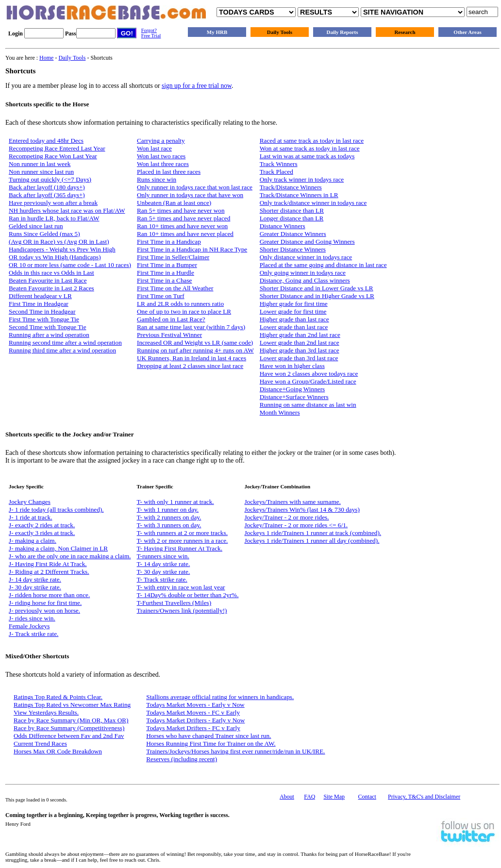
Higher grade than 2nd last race (300, 335)
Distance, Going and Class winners (305, 280)
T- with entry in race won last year (181, 587)
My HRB (217, 32)
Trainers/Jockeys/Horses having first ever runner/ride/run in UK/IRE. (235, 751)
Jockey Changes (30, 502)
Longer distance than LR (292, 218)
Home (46, 58)
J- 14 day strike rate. (35, 579)
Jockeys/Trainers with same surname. (292, 502)
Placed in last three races (169, 172)
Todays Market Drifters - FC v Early (193, 728)
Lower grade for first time (293, 311)
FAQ (309, 797)
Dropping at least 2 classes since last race (190, 366)
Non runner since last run (41, 172)
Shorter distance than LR (292, 210)
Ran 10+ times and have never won (182, 226)
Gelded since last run (36, 226)
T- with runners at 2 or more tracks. (182, 533)
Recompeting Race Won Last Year (53, 156)
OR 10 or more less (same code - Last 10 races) (70, 265)
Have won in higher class (292, 366)
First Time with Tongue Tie (44, 319)
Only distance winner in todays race (306, 257)
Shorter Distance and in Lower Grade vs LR (317, 288)
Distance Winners (283, 226)
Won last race (154, 148)
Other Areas (467, 32)
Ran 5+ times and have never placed (184, 218)
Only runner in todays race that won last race (195, 187)
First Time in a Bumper (167, 265)
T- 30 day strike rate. (164, 572)
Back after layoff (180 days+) (47, 187)
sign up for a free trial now (197, 86)
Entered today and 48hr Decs (46, 141)
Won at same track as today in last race (310, 148)
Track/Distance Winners (291, 187)
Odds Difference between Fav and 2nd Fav (69, 736)
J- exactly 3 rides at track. (42, 533)
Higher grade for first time (294, 304)
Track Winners (279, 164)
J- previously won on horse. (44, 610)
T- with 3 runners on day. (169, 525)
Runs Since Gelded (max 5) (44, 234)
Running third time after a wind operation (62, 350)
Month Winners (280, 412)
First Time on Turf (161, 296)
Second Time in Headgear (42, 311)
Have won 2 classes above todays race (309, 374)
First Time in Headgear (39, 304)
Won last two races (161, 156)
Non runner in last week (40, 164)
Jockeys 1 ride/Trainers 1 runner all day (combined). (312, 541)
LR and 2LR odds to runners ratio (180, 304)
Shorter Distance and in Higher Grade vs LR (317, 296)
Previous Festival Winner (169, 335)
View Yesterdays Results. (46, 712)
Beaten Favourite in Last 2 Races (51, 288)
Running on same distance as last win (308, 405)
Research (405, 32)
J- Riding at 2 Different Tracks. (49, 572)
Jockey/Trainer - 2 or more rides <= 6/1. (296, 525)
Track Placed (276, 172)
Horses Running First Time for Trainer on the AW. (211, 743)
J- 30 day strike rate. (35, 587)
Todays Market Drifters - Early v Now (195, 720)
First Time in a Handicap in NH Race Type (192, 249)
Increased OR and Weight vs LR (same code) (195, 342)
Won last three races (163, 164)
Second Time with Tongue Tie (48, 327)
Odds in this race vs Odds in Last (51, 273)
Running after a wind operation (49, 335)
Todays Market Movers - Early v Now (195, 705)
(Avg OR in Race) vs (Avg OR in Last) (59, 242)
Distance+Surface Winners (294, 397)
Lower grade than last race (294, 327)
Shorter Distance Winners (293, 249)
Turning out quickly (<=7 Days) (50, 179)
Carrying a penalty (161, 141)
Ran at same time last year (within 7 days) (191, 327)
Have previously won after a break (53, 203)
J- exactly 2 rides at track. (42, 525)
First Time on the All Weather (175, 288)
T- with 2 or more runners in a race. (183, 541)
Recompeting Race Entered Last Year (57, 148)
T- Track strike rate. (162, 579)
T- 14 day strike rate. (164, 564)
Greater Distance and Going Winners (307, 242)
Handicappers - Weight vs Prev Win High (62, 249)
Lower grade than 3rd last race (299, 358)
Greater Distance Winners (293, 234)
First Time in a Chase (165, 280)
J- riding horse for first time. (45, 603)
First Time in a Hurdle (166, 273)
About (287, 797)
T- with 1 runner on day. (168, 509)
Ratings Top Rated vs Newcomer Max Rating (72, 705)
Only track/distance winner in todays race (313, 203)
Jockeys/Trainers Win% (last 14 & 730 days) (302, 509)
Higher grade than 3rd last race (300, 350)
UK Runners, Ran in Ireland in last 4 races (192, 358)
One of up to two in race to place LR (184, 311)
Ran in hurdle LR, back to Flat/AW (54, 218)
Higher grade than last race (294, 319)
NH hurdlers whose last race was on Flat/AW (67, 210)
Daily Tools (280, 32)
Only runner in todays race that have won (190, 195)
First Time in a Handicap (169, 242)
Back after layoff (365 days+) (47, 195)
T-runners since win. (163, 556)
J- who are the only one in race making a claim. (70, 556)
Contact (367, 797)
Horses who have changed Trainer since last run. (209, 736)
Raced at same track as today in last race (312, 141)
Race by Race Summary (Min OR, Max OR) (71, 720)
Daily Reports (342, 32)
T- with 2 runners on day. (169, 517)
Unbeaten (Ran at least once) (174, 203)
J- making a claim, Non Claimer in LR (58, 548)
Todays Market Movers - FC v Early (193, 712)
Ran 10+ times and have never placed (185, 234)
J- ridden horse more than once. (49, 595)
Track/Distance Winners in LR (299, 195)
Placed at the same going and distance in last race (323, 265)
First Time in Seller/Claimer (173, 257)
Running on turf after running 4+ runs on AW (195, 350)
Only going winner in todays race (303, 273)
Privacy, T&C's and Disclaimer (424, 797)
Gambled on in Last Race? (171, 319)
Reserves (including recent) (182, 759)
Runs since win (157, 179)
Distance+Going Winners (292, 389)
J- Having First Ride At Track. (48, 564)
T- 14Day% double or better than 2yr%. (188, 595)
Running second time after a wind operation (65, 342)
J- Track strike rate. (33, 634)
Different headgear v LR (40, 296)
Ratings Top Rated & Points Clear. (58, 697)
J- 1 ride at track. (31, 517)
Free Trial (151, 36)
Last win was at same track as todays (307, 156)
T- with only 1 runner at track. (175, 502)
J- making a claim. (33, 541)
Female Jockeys (29, 626)
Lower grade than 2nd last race (300, 342)
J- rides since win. (32, 618)
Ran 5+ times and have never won (181, 210)
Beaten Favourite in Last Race (48, 280)
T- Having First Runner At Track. (180, 548)
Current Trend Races (40, 743)
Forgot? (149, 30)
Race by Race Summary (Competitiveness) (69, 728)
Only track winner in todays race (302, 179)
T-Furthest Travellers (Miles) (174, 603)
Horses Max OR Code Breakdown (58, 751)
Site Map (334, 797)
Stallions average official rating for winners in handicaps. (220, 697)
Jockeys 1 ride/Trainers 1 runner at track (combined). (313, 533)
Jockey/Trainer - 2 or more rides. (286, 517)
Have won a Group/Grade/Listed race (308, 381)
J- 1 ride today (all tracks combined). (56, 509)
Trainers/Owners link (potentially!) (182, 610)
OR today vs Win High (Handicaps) (55, 257)
